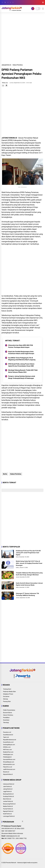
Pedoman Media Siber (9, 692)
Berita (5, 474)
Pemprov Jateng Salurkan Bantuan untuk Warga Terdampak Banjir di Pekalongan (22, 377)
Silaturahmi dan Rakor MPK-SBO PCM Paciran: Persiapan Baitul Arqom (21, 346)
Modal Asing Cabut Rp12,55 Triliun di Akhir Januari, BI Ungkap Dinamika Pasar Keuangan (29, 563)
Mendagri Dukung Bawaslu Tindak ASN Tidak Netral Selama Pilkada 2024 (23, 371)
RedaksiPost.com (8, 752)
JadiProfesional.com (9, 769)
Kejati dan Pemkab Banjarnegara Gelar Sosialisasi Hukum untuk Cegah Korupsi (21, 353)
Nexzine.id (6, 772)
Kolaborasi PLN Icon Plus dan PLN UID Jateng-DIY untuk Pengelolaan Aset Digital (28, 553)
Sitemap (5, 699)
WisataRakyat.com (9, 762)
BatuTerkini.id (7, 799)
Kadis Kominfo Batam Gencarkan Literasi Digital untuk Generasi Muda (29, 584)
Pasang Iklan (7, 701)
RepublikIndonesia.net (10, 740)
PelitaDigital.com (8, 754)
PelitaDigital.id (7, 757)
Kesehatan (6, 720)
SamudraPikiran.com (9, 759)
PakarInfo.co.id (7, 767)
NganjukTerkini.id (8, 811)
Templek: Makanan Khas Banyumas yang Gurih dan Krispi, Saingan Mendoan (29, 574)
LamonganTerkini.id (9, 816)
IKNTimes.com (7, 750)
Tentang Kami (7, 689)
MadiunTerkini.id (8, 806)
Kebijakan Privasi (8, 694)
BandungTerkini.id (8, 794)
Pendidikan (6, 718)
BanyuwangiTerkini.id (9, 804)
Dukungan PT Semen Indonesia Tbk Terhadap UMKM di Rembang (27, 594)
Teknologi (6, 722)
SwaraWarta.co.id (8, 742)
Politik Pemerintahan (9, 710)
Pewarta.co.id (7, 732)
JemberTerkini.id (8, 801)
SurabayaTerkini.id (8, 796)
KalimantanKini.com (9, 764)
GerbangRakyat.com (9, 745)
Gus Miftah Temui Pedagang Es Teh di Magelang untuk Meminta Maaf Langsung (22, 359)
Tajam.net (6, 737)
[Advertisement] (22, 38)
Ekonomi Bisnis (8, 713)
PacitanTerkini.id (8, 809)
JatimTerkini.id (7, 786)
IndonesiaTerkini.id (9, 784)
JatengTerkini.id (6, 65)
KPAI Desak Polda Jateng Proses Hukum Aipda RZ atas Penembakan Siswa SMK (21, 365)
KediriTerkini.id (7, 814)
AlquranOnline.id (8, 774)
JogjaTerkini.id (7, 791)
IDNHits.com (7, 747)
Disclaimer (6, 696)
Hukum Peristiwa (18, 65)
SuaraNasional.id (8, 735)
